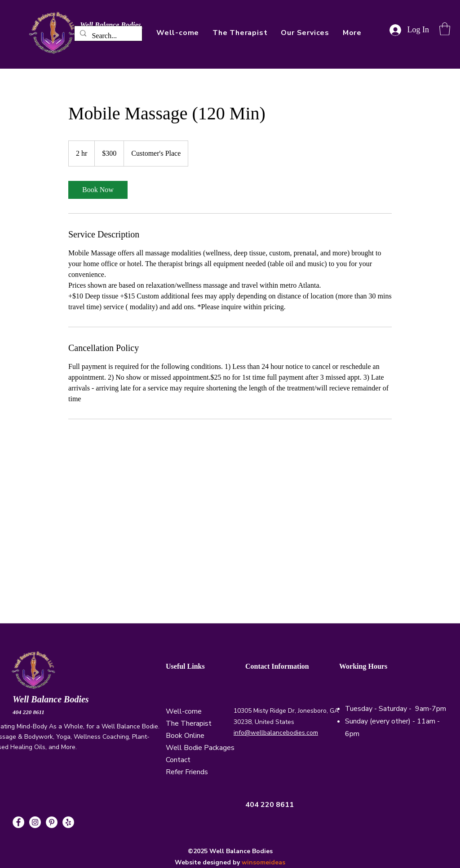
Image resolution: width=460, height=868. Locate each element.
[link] (98, 190)
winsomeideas (263, 862)
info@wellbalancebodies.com (276, 733)
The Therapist (189, 723)
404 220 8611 (29, 712)
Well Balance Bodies (52, 699)
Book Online (185, 736)
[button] (352, 33)
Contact (178, 760)
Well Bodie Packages (200, 748)
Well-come (184, 711)
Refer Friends (187, 772)
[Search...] (107, 36)
